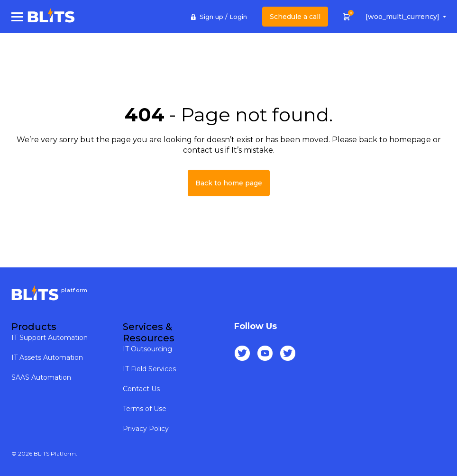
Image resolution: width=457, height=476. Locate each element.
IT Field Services (149, 369)
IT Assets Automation (47, 357)
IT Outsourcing (147, 349)
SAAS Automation (41, 377)
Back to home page (229, 183)
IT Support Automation (50, 338)
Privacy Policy (146, 429)
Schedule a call (295, 17)
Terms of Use (145, 409)
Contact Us (141, 389)
